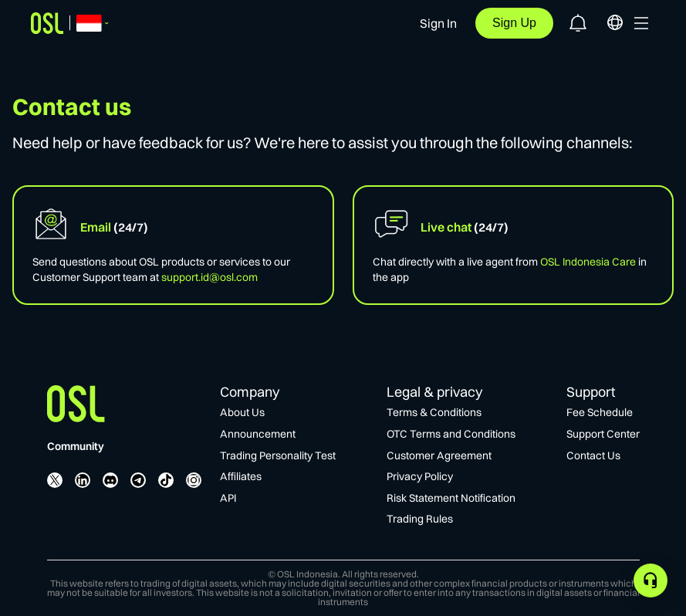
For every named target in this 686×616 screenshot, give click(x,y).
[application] (651, 580)
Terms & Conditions (434, 412)
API (228, 498)
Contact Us (593, 455)
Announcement (258, 434)
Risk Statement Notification (451, 498)
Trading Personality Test (278, 455)
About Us (242, 412)
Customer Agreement (439, 455)
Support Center (603, 434)
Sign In (438, 23)
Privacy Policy (420, 476)
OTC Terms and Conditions (451, 434)
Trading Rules (420, 519)
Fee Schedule (600, 412)
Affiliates (241, 476)
